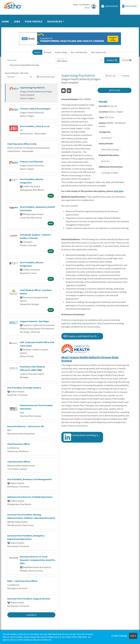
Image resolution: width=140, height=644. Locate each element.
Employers (130, 6)
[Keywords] (31, 60)
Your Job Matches (79, 52)
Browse (48, 52)
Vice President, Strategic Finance (24, 388)
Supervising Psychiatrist (32, 88)
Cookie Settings (119, 636)
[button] (127, 60)
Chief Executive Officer (19, 444)
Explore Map (61, 52)
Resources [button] (55, 22)
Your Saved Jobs (99, 52)
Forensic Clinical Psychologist (35, 109)
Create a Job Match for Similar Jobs (83, 336)
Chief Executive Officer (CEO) (22, 144)
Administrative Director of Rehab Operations (30, 497)
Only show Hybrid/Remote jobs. (25, 65)
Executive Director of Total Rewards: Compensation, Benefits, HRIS (38, 560)
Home (5, 22)
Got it (133, 636)
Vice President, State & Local (35, 126)
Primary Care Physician (31, 162)
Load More (31, 615)
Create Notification (46, 77)
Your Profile (34, 22)
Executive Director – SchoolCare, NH (26, 426)
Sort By (10, 77)
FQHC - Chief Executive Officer (22, 581)
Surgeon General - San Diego (34, 321)
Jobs (17, 22)
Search (37, 52)
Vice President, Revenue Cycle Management (30, 479)
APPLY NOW (115, 90)
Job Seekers (110, 6)
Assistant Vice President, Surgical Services (29, 599)
